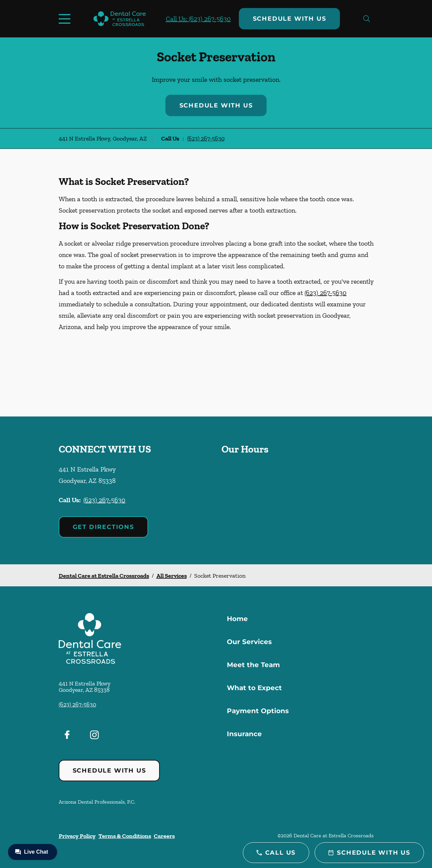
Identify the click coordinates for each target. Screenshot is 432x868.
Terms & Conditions (125, 836)
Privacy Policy (77, 836)
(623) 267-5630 (206, 138)
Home (237, 619)
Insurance (244, 734)
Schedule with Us (290, 19)
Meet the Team (253, 665)
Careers (164, 836)
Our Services (249, 642)
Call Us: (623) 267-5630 (198, 19)
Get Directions (103, 527)
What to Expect (254, 688)
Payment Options (258, 711)
